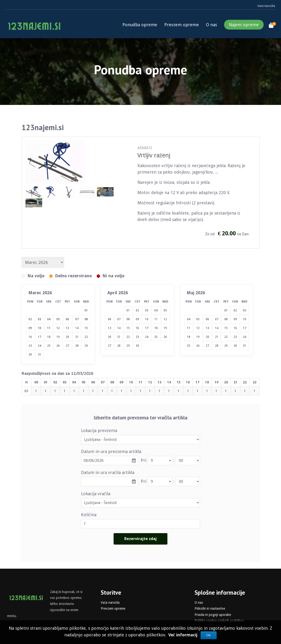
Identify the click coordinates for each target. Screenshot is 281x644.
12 (165, 319)
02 (137, 310)
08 (128, 319)
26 (58, 346)
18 (49, 337)
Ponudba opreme (140, 25)
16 (30, 337)
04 (156, 310)
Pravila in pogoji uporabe (213, 615)
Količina (89, 515)
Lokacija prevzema (99, 430)
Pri (144, 460)
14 (77, 328)
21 (77, 337)
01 (128, 310)
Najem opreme (244, 25)
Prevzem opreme (182, 25)
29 (86, 346)
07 (119, 319)
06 (110, 319)
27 (67, 346)
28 (77, 346)
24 (40, 346)
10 (147, 319)
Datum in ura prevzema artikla (111, 451)
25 (49, 346)
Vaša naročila (266, 6)
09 (137, 319)
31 (40, 355)
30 (30, 355)
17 (40, 337)
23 (30, 346)
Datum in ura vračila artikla (108, 472)
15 (86, 328)
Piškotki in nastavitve (210, 608)
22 (86, 337)
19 (58, 337)
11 (156, 319)
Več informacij (183, 635)
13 (67, 328)
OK (209, 635)
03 (147, 310)
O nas (211, 25)
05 (165, 310)
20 (67, 337)
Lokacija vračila (96, 494)
